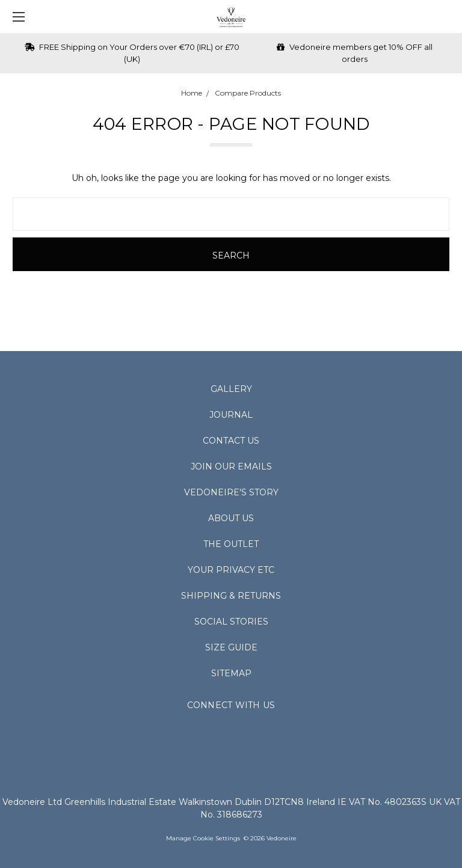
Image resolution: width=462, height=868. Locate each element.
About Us (231, 518)
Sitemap (231, 673)
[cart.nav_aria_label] (447, 17)
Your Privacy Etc (231, 570)
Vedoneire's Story (231, 492)
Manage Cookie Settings (203, 838)
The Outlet (231, 544)
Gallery (231, 389)
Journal (231, 415)
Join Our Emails (231, 466)
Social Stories (231, 622)
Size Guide (231, 647)
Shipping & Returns (231, 596)
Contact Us (231, 441)
